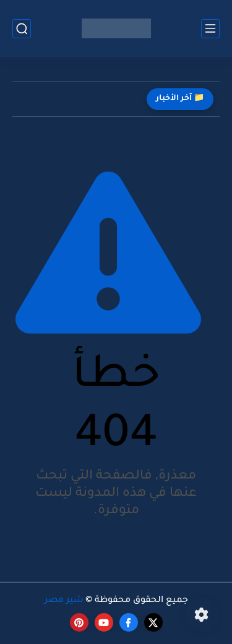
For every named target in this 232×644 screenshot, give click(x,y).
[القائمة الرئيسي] (210, 29)
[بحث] (22, 29)
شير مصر (64, 601)
